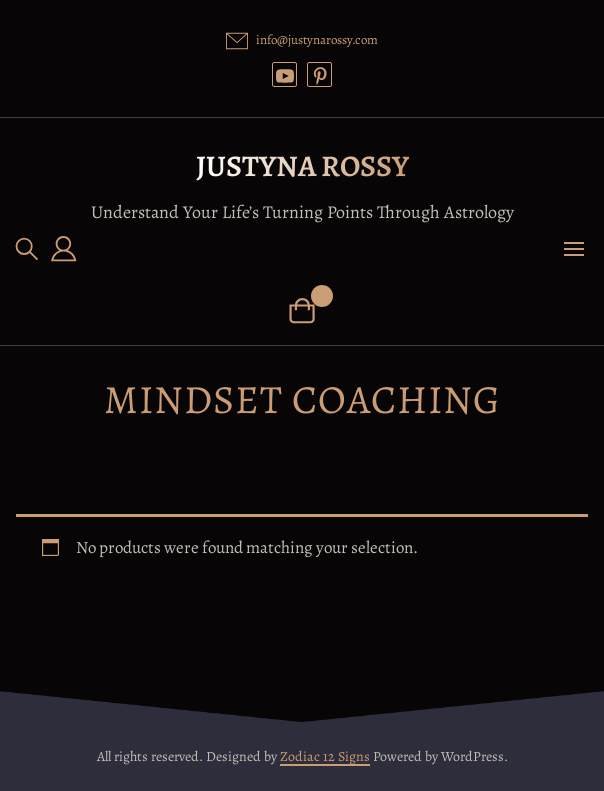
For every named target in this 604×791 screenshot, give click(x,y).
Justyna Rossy (302, 166)
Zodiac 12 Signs (325, 756)
